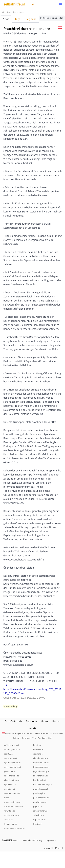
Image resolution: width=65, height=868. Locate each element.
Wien (50, 738)
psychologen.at (40, 802)
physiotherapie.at (41, 798)
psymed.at (38, 807)
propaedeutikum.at (12, 802)
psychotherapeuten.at (13, 807)
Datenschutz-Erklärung (32, 840)
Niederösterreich (42, 734)
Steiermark (26, 738)
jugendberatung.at (41, 771)
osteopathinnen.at (12, 793)
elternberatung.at (41, 758)
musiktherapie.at (41, 789)
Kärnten (30, 734)
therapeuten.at (10, 824)
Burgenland (20, 734)
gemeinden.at (10, 771)
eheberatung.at (10, 758)
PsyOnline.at (9, 811)
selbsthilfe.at (39, 815)
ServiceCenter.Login (13, 721)
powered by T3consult (54, 848)
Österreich (8, 734)
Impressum (51, 840)
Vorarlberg (42, 738)
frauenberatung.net (42, 767)
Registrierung (32, 721)
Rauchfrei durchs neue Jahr (27, 29)
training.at (38, 824)
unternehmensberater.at (14, 828)
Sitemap (45, 721)
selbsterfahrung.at (12, 815)
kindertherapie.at (11, 776)
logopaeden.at (10, 785)
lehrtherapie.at (40, 780)
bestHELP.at (38, 750)
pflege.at (7, 798)
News (9, 12)
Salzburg (17, 738)
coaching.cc (38, 754)
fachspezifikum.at (41, 763)
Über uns (56, 721)
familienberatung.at (12, 767)
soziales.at (8, 820)
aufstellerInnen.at (11, 745)
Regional (31, 19)
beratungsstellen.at (12, 750)
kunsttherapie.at (40, 776)
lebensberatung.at (12, 780)
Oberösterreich (57, 734)
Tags (17, 19)
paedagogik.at (39, 793)
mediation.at (9, 789)
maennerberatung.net (43, 785)
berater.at (37, 745)
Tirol (34, 738)
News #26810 (18, 12)
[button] (61, 4)
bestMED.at (8, 754)
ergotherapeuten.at (12, 763)
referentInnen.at (40, 811)
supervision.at (39, 820)
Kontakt (32, 728)
